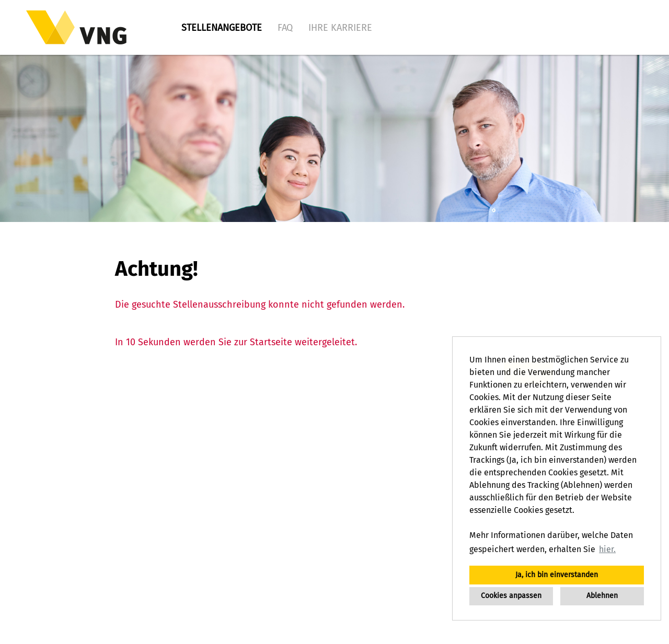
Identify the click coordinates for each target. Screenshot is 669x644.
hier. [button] (607, 549)
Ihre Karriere (340, 28)
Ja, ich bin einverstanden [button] (557, 575)
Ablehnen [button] (602, 596)
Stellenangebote (222, 28)
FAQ (285, 28)
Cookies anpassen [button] (511, 596)
